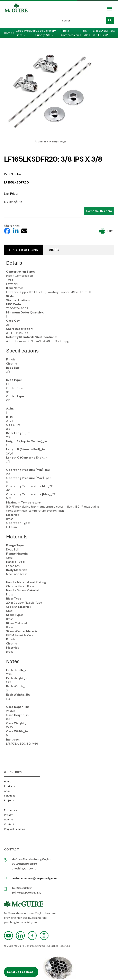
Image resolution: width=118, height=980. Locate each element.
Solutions (10, 796)
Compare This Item (99, 211)
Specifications (24, 250)
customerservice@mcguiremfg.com (34, 878)
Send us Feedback (21, 972)
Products (10, 786)
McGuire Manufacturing (16, 16)
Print (106, 231)
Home (8, 782)
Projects (9, 800)
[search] (110, 20)
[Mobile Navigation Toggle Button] (110, 9)
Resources (11, 810)
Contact (9, 824)
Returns (9, 820)
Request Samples (15, 829)
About (8, 791)
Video (54, 250)
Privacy (8, 815)
